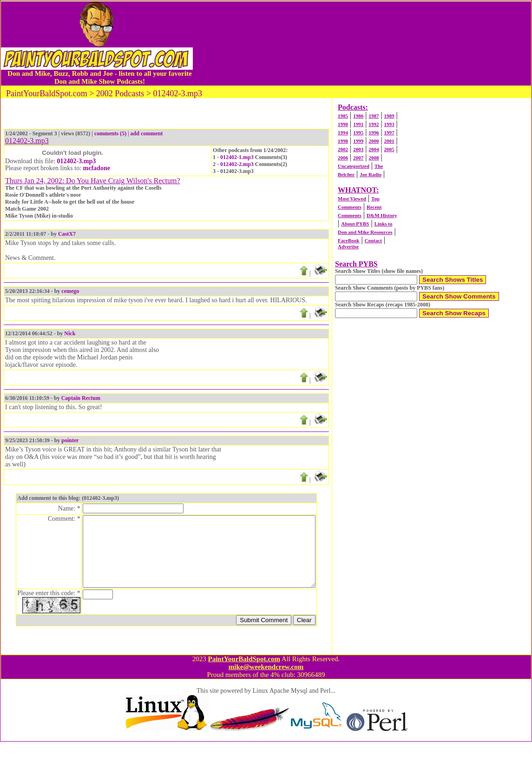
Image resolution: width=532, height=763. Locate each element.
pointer (70, 440)
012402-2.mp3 (237, 164)
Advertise (348, 246)
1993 (389, 124)
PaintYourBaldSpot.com (244, 680)
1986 (358, 116)
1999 (358, 141)
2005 (389, 149)
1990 (343, 124)
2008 (374, 158)
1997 (389, 133)
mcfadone (97, 168)
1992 (374, 124)
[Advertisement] (362, 43)
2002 (343, 149)
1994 (343, 133)
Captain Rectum (81, 398)
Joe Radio (371, 174)
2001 (389, 141)
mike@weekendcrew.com (266, 688)
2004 (374, 149)
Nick (70, 333)
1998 (343, 141)
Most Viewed (352, 199)
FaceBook (348, 240)
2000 (374, 141)
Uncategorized (354, 166)
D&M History (382, 215)
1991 (358, 124)
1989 (389, 116)
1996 (374, 133)
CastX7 (67, 234)
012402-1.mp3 (237, 157)
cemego (70, 291)
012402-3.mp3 (77, 161)
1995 (358, 133)
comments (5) (110, 133)
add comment (147, 133)
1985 (343, 116)
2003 (358, 149)
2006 (343, 158)
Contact (373, 240)
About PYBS (355, 224)
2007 (358, 158)
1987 (374, 116)
